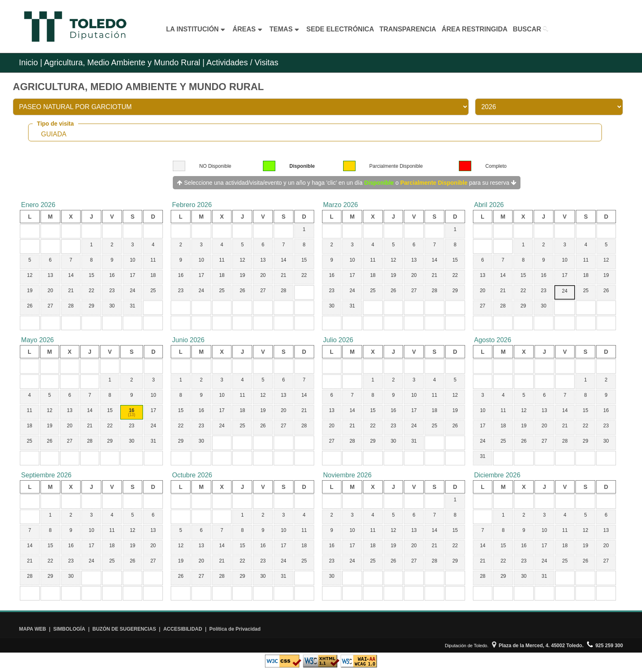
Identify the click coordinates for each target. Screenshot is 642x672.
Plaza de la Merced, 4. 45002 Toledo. (538, 646)
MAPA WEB (32, 629)
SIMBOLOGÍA (69, 629)
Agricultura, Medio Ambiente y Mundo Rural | (124, 62)
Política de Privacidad (235, 629)
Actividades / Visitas (241, 62)
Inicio (29, 62)
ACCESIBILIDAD (183, 629)
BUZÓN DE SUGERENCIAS (124, 629)
